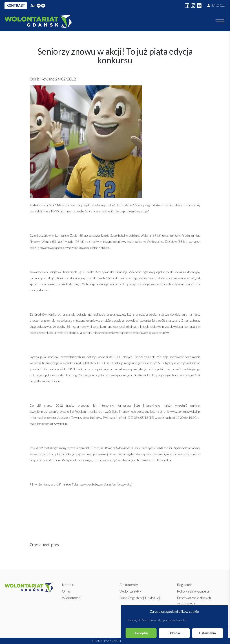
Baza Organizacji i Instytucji (140, 598)
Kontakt (68, 585)
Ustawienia (208, 633)
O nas (66, 591)
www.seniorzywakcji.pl (185, 411)
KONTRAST (16, 6)
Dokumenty (129, 585)
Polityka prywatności (193, 591)
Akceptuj (141, 633)
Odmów (174, 633)
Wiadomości (72, 598)
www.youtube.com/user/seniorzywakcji (106, 484)
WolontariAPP (130, 591)
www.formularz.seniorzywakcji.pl (52, 411)
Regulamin (185, 585)
